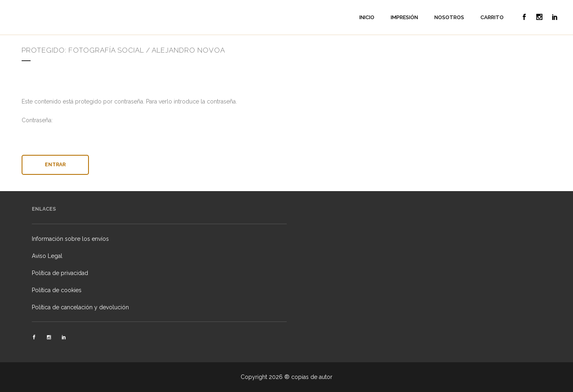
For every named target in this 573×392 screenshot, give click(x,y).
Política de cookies (57, 290)
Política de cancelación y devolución (80, 307)
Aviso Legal (47, 256)
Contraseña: (287, 132)
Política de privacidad (60, 273)
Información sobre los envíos (70, 239)
